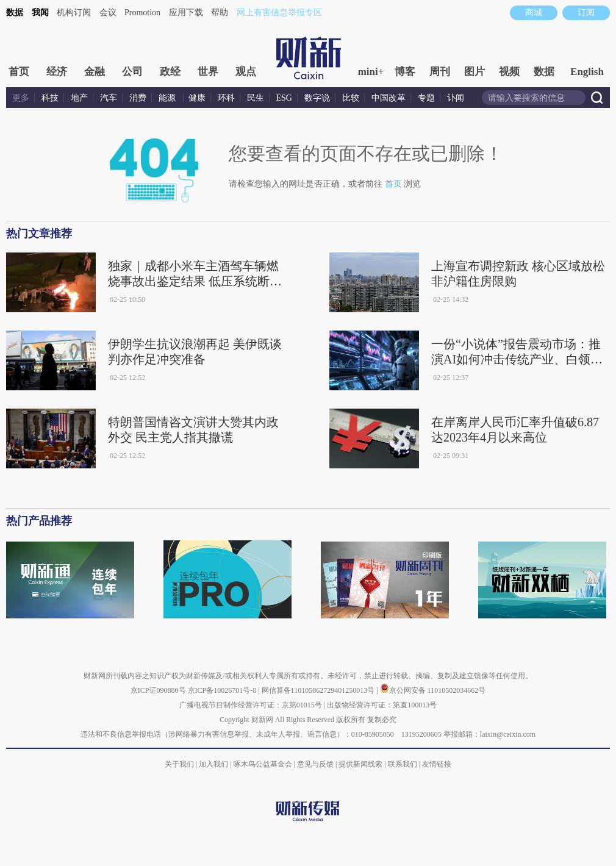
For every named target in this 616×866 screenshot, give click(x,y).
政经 (170, 72)
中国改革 (389, 98)
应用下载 (186, 13)
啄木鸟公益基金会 (264, 764)
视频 (509, 72)
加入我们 (213, 764)
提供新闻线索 (360, 764)
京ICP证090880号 (158, 690)
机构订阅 (74, 13)
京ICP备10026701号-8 (223, 690)
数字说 (317, 98)
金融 (95, 72)
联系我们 (403, 764)
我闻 (40, 13)
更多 (21, 98)
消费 (138, 98)
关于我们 (179, 764)
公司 (132, 72)
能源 (168, 98)
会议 (108, 13)
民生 (256, 98)
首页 (19, 72)
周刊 (440, 72)
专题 (426, 98)
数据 (15, 13)
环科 (226, 98)
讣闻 (456, 98)
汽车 (109, 98)
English (587, 72)
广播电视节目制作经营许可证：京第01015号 (251, 705)
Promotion (142, 13)
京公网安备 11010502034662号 (433, 690)
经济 (57, 72)
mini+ (371, 72)
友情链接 (437, 764)
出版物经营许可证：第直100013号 (382, 705)
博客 (405, 72)
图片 (475, 72)
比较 (351, 98)
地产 (79, 98)
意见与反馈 (315, 764)
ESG (284, 98)
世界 (208, 72)
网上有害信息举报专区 (279, 13)
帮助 (220, 13)
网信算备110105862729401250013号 (319, 690)
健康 (197, 98)
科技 (50, 98)
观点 (246, 72)
